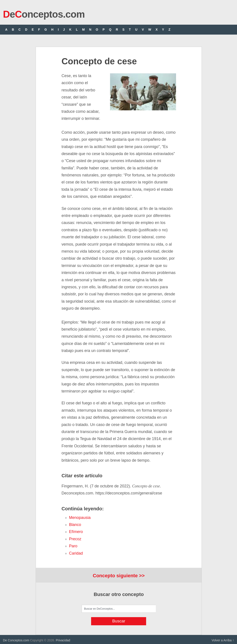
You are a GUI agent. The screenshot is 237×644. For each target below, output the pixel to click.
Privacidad (63, 640)
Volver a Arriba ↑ (223, 640)
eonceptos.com (44, 14)
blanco (75, 525)
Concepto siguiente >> (119, 576)
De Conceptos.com (16, 640)
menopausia (80, 518)
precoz (75, 539)
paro (73, 546)
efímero (76, 532)
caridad (76, 553)
